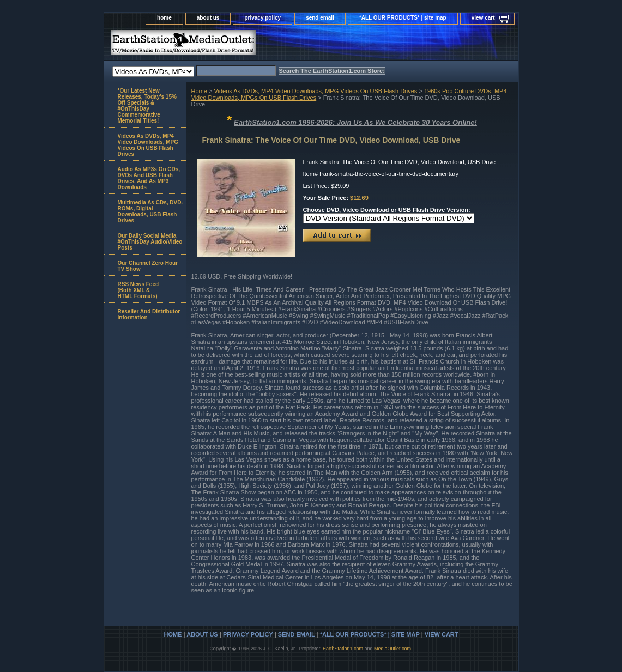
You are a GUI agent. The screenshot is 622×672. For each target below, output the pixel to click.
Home (199, 91)
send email (320, 18)
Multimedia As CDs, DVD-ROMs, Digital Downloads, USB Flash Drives (150, 211)
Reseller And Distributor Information (149, 314)
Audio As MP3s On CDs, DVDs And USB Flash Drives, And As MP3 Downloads (149, 178)
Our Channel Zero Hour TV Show (148, 266)
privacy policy (262, 18)
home (164, 18)
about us (208, 18)
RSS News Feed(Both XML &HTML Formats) (138, 290)
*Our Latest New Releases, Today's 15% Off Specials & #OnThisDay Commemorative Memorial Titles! (147, 106)
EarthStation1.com (343, 649)
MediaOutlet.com (392, 649)
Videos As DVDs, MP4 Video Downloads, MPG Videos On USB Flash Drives (315, 91)
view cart (483, 18)
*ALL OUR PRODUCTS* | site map (403, 18)
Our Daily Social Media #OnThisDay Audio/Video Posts (150, 242)
